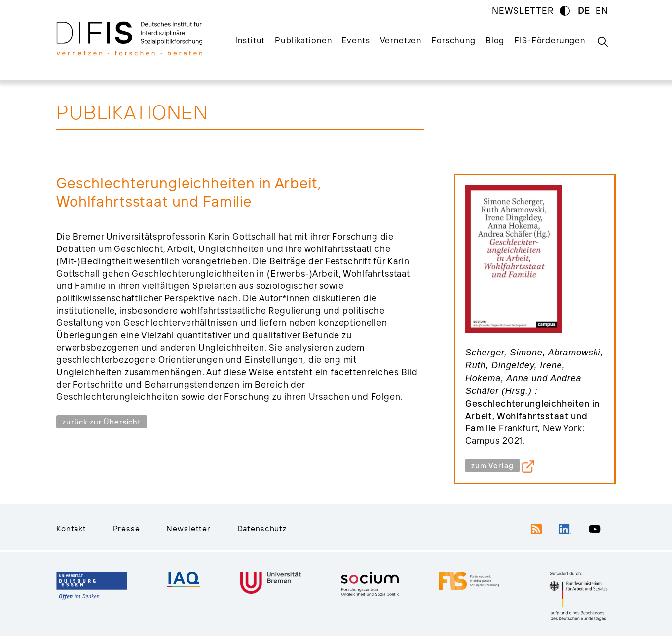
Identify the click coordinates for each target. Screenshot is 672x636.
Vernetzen (401, 40)
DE (584, 11)
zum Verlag (492, 466)
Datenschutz (262, 529)
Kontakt (71, 529)
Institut (251, 40)
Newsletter (188, 529)
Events (355, 40)
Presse (127, 529)
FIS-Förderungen (550, 40)
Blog (495, 40)
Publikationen (303, 40)
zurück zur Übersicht (102, 422)
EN (602, 11)
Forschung (453, 40)
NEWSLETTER (523, 11)
